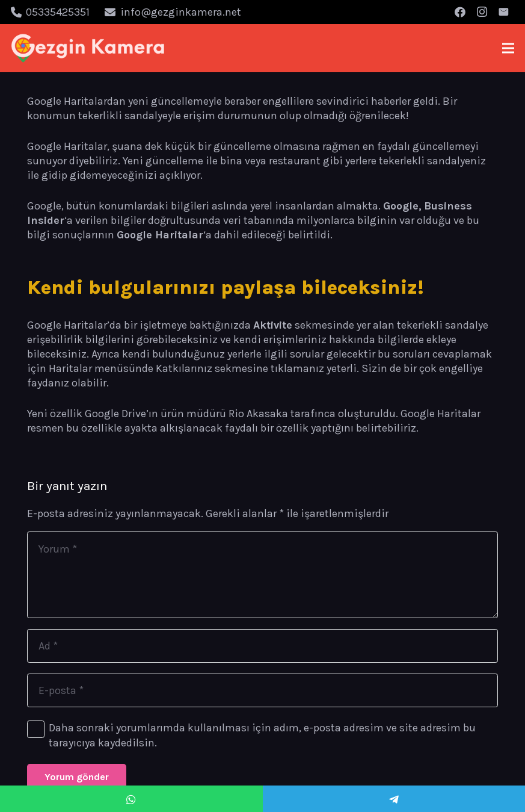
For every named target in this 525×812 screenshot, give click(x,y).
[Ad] (262, 646)
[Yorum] (262, 575)
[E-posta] (503, 12)
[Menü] (508, 48)
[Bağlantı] (88, 48)
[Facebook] (460, 12)
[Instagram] (482, 12)
